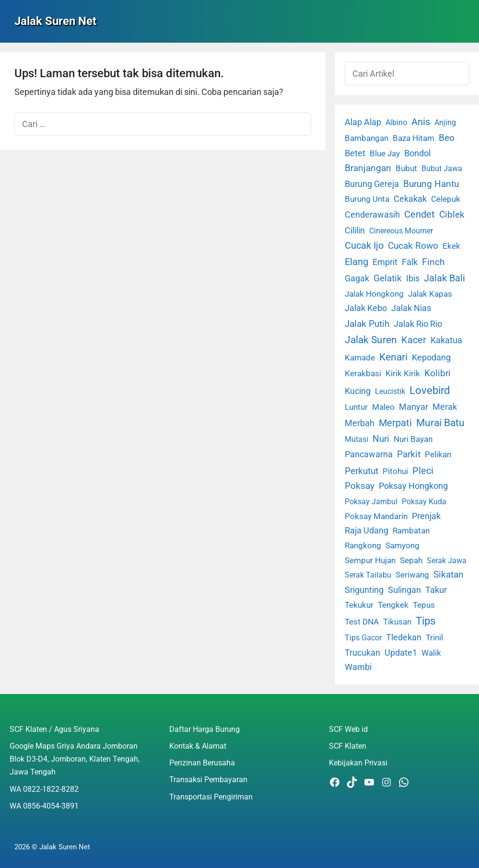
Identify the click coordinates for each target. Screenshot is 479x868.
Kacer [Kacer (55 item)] (414, 340)
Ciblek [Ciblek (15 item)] (452, 215)
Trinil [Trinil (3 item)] (434, 637)
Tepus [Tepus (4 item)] (424, 605)
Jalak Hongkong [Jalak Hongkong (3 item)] (374, 294)
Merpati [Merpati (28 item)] (395, 423)
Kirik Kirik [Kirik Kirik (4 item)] (403, 373)
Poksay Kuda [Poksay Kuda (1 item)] (424, 502)
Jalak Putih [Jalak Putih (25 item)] (367, 324)
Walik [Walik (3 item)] (431, 653)
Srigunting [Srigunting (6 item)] (364, 590)
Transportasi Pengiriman (211, 797)
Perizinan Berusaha (202, 763)
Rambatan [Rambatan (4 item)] (411, 531)
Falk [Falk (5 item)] (410, 262)
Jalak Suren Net (55, 21)
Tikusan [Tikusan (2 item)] (397, 622)
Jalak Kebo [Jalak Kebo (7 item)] (366, 308)
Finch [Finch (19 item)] (433, 262)
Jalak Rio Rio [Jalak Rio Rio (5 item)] (418, 324)
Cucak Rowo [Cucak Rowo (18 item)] (413, 246)
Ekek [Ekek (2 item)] (451, 246)
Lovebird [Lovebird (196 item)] (430, 390)
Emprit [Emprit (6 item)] (385, 262)
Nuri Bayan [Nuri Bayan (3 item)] (413, 439)
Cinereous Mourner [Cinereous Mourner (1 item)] (401, 231)
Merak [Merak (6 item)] (445, 407)
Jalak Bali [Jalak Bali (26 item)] (444, 278)
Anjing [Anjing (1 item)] (445, 122)
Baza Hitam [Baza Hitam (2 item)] (414, 138)
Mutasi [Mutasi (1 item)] (356, 439)
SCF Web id (348, 729)
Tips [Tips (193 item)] (426, 621)
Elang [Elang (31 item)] (356, 262)
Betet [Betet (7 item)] (355, 153)
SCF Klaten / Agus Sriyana (54, 729)
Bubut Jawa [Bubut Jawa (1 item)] (442, 168)
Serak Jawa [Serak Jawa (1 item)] (447, 561)
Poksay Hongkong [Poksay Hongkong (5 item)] (413, 486)
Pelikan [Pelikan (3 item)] (438, 454)
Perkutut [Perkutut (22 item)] (362, 471)
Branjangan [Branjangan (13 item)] (368, 168)
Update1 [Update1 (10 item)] (401, 653)
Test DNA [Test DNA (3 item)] (362, 622)
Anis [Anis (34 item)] (421, 122)
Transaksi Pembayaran (208, 780)
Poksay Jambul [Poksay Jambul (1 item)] (371, 502)
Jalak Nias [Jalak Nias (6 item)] (411, 308)
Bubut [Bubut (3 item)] (406, 168)
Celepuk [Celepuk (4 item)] (446, 199)
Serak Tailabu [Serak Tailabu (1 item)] (368, 575)
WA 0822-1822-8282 (44, 789)
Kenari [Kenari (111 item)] (393, 357)
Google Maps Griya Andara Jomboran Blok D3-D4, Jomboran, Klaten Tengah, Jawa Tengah (75, 759)
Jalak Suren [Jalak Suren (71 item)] (371, 340)
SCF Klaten (348, 746)
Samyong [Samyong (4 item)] (403, 545)
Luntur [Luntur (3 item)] (356, 407)
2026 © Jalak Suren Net (52, 847)
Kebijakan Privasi (358, 763)
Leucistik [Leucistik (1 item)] (390, 391)
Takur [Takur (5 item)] (436, 590)
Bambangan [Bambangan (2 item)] (367, 138)
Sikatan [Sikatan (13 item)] (449, 575)
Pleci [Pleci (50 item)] (423, 471)
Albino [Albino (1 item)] (396, 122)
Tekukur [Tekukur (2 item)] (359, 605)
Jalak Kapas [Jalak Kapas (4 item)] (430, 294)
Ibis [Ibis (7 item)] (413, 278)
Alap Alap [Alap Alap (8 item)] (363, 122)
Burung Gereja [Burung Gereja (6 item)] (372, 184)
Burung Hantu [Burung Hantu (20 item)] (431, 184)
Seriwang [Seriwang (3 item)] (412, 575)
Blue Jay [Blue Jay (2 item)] (385, 154)
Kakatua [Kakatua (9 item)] (446, 340)
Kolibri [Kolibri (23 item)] (438, 373)
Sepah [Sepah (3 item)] (411, 560)
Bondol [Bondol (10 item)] (417, 153)
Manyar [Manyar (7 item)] (414, 407)
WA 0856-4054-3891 (44, 806)
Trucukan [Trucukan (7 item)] (362, 653)
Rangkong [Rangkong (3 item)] (363, 545)
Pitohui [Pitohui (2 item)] (395, 471)
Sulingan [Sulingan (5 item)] (404, 590)
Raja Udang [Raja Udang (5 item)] (367, 531)
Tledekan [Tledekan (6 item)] (404, 637)
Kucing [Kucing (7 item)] (358, 391)
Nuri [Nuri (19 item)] (381, 439)
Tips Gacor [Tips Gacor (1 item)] (363, 638)
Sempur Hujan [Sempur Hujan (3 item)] (370, 560)
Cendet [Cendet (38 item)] (420, 214)
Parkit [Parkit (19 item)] (409, 454)
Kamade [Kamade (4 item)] (360, 358)
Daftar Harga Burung (204, 729)
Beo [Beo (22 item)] (447, 138)
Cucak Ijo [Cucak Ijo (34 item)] (364, 246)
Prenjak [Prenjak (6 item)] (426, 516)
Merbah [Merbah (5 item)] (360, 423)
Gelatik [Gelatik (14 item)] (388, 278)
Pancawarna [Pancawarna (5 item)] (369, 454)
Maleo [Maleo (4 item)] (383, 407)
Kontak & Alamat (198, 746)
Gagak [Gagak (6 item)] (357, 278)
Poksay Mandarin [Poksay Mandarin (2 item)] (376, 516)
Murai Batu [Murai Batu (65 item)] (440, 423)
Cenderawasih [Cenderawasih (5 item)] (372, 215)
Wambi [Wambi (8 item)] (358, 667)
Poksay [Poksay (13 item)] (360, 486)
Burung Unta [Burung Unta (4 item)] (367, 199)
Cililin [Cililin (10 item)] (355, 230)
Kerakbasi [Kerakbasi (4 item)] (363, 373)
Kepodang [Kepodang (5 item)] (431, 358)
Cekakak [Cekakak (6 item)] (410, 199)
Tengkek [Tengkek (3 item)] (393, 605)
